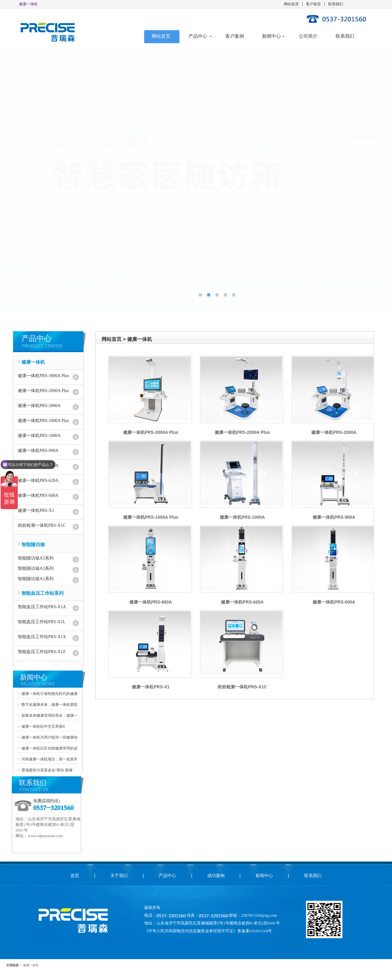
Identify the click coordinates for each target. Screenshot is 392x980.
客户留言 (313, 4)
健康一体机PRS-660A (151, 602)
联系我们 (336, 4)
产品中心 (198, 36)
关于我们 (119, 876)
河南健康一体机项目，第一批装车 (50, 759)
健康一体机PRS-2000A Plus (43, 391)
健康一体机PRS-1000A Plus (43, 421)
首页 (75, 876)
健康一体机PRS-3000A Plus (43, 376)
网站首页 (291, 4)
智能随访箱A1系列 (36, 579)
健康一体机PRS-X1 (36, 510)
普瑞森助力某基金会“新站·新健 (47, 770)
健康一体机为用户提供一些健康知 (50, 737)
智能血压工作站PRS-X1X (42, 637)
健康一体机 (33, 362)
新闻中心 (271, 36)
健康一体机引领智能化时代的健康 (50, 694)
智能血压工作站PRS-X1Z (42, 652)
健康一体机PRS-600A (38, 495)
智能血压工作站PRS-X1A (42, 607)
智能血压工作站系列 (43, 593)
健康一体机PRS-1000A (39, 436)
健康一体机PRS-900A (334, 517)
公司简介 (308, 36)
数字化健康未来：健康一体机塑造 (50, 705)
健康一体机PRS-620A (38, 480)
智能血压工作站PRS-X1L (42, 622)
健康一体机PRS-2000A (39, 406)
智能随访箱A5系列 (36, 558)
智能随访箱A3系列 (36, 568)
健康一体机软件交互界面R (43, 726)
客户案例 (235, 36)
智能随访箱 (33, 545)
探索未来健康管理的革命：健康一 (50, 716)
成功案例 (216, 876)
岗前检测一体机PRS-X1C (42, 525)
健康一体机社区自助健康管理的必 (50, 748)
